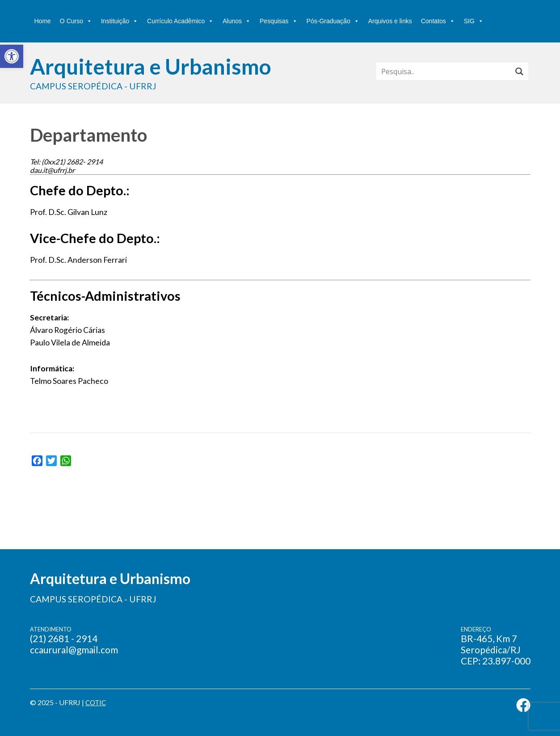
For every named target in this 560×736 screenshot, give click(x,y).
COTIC (97, 702)
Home (43, 21)
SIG (474, 21)
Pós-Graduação (333, 21)
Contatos (438, 21)
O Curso (76, 21)
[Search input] (446, 71)
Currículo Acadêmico (180, 21)
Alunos (237, 21)
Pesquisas (279, 21)
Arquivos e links (390, 21)
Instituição (120, 21)
